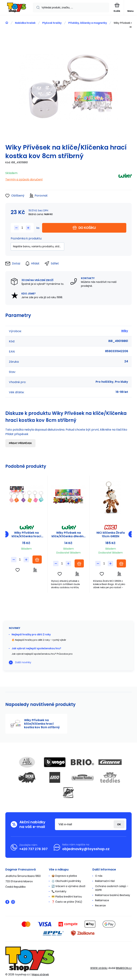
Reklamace (102, 900)
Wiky (125, 331)
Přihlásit (119, 824)
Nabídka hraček (25, 23)
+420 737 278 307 (33, 849)
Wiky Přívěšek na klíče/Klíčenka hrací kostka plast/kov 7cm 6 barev (26, 535)
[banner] (17, 8)
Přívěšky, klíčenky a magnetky (88, 23)
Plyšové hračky (52, 23)
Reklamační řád (105, 881)
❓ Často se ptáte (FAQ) (67, 902)
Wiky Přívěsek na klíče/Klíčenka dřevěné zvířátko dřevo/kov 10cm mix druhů (68, 535)
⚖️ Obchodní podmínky (66, 881)
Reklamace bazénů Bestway (113, 895)
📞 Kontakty (59, 891)
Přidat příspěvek (20, 443)
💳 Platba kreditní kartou (67, 897)
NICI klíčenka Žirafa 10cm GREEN (111, 535)
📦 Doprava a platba (64, 876)
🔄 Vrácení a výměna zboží (68, 886)
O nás (99, 876)
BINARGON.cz (124, 968)
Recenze (100, 905)
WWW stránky (99, 968)
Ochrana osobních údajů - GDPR (112, 888)
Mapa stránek (40, 974)
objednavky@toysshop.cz (86, 849)
